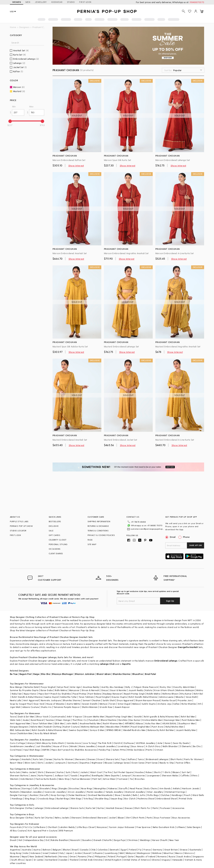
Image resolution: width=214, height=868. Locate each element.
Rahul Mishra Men (174, 727)
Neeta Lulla (16, 700)
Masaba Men (113, 727)
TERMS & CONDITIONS (98, 531)
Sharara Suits (77, 808)
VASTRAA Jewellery (146, 743)
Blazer (121, 818)
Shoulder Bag (102, 799)
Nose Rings (87, 788)
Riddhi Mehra (153, 694)
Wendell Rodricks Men (134, 730)
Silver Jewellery (155, 792)
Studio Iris (46, 707)
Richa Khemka (189, 704)
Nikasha (180, 697)
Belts (135, 795)
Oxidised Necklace (97, 795)
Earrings (27, 788)
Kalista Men (36, 727)
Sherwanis (80, 759)
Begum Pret (25, 674)
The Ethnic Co (79, 720)
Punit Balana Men (191, 720)
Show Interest (76, 165)
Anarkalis (26, 759)
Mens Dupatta (112, 775)
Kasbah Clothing (53, 727)
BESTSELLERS (55, 521)
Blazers (176, 772)
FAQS (90, 540)
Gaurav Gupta (119, 697)
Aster (160, 743)
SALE (51, 531)
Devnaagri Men (172, 720)
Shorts (157, 772)
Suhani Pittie (119, 750)
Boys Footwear (162, 818)
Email (171, 537)
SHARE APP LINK (196, 545)
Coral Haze (16, 750)
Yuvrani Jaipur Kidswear (122, 827)
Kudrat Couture (71, 727)
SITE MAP (92, 544)
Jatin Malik (72, 723)
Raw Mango (16, 687)
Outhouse (129, 743)
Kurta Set (91, 808)
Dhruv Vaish (42, 717)
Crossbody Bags (46, 799)
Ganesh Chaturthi (103, 840)
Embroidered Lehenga (166, 661)
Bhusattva (138, 674)
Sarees (49, 759)
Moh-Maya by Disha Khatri (51, 743)
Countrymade (58, 717)
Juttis (142, 795)
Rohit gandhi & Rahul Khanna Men (161, 717)
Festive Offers (183, 763)
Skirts (40, 763)
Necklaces (15, 788)
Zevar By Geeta (181, 743)
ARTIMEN (129, 723)
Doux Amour (138, 746)
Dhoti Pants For (142, 808)
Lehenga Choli (107, 664)
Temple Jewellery (114, 792)
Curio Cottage (17, 743)
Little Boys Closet (86, 827)
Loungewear (153, 775)
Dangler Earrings (18, 795)
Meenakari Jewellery (32, 792)
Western (14, 779)
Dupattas (85, 763)
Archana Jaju (164, 704)
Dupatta (126, 664)
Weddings (145, 840)
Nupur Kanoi (30, 694)
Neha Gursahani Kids (164, 827)
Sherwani (50, 772)
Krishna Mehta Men (152, 720)
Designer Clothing (25, 617)
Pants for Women (193, 759)
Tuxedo (74, 775)
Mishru (200, 690)
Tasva (13, 717)
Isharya (31, 743)
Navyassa (102, 827)
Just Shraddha (44, 746)
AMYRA (46, 750)
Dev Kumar (135, 720)
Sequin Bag (116, 799)
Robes (149, 772)
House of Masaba (55, 704)
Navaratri (75, 840)
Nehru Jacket (29, 772)
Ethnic (194, 775)
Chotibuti (53, 827)
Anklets (176, 788)
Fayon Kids (16, 827)
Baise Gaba (47, 690)
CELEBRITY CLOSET (57, 540)
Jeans (33, 775)
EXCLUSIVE (54, 526)
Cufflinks (185, 775)
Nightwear (97, 763)
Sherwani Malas (170, 775)
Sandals (127, 795)
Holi (20, 840)
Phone (186, 537)
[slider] (10, 121)
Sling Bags (30, 799)
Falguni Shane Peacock (146, 687)
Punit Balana (95, 694)
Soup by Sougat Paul (21, 704)
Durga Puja (120, 840)
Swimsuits (73, 763)
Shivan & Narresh (90, 690)
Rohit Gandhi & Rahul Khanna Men (49, 730)
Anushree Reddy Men (90, 723)
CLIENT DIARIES (56, 553)
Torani (112, 704)
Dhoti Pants (176, 759)
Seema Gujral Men (78, 730)
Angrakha (85, 775)
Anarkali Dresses (114, 808)
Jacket (112, 818)
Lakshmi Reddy (67, 827)
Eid (47, 840)
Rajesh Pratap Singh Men (119, 717)
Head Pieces (136, 788)
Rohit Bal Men (188, 717)
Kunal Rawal (37, 720)
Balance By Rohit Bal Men (161, 730)
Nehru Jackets (62, 818)
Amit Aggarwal (31, 700)
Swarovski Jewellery (55, 792)
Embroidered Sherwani (95, 818)
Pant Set (97, 779)
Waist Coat (96, 772)
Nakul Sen (17, 694)
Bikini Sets (30, 763)
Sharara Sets (112, 759)
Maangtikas (100, 788)
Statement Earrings (175, 792)
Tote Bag (88, 799)
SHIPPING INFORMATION (99, 521)
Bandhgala (97, 775)
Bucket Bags (63, 799)
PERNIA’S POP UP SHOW (21, 526)
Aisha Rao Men (153, 723)
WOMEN (17, 2)
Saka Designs (194, 827)
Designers (24, 27)
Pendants (15, 792)
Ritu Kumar (186, 694)
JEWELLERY (41, 2)
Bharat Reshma (109, 720)
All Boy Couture (18, 831)
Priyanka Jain (185, 700)
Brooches (140, 779)
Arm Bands (165, 788)
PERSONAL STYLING (58, 544)
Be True (14, 674)
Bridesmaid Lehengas (157, 759)
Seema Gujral (51, 697)
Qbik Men (59, 723)
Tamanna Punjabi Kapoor (67, 707)
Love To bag (89, 743)
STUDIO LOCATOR (18, 531)
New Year (174, 840)
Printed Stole (186, 799)
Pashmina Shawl (146, 799)
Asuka (26, 720)
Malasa (136, 704)
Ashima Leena (166, 697)
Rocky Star (166, 687)
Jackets (49, 763)
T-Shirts (166, 772)
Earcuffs (123, 788)
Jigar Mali (15, 707)
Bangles (63, 788)
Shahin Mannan (90, 707)
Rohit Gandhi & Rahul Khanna (27, 697)
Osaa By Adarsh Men (184, 687)
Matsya (103, 704)
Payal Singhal (103, 697)
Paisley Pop (105, 750)
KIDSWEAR (57, 2)
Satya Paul (63, 687)
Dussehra (87, 840)
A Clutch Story (153, 746)
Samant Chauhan (92, 700)
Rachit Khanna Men (113, 723)
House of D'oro (61, 746)
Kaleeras (113, 788)
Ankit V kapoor (75, 717)
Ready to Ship (167, 763)
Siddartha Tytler (68, 697)
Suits (68, 772)
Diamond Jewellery (135, 792)
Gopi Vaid (39, 704)
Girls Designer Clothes (21, 808)
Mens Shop (64, 779)
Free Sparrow (144, 827)
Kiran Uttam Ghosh (164, 690)
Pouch (187, 795)
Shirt (128, 818)
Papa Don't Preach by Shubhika (55, 694)
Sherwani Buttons (19, 775)
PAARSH (125, 727)
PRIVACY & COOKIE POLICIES (101, 535)
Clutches (165, 795)
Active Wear (109, 779)
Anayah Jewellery (107, 746)
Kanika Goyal (169, 700)
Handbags (177, 795)
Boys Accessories (181, 818)
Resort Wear (16, 763)
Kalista (149, 690)
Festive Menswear (81, 779)
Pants (75, 772)
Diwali (13, 840)
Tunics (141, 759)
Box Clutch (130, 799)
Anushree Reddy (91, 687)
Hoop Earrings (58, 795)
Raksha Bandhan (60, 840)
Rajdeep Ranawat (113, 694)
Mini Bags (76, 799)
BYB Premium (66, 831)
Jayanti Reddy (136, 690)
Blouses (108, 763)
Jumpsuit (126, 775)
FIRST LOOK (85, 2)
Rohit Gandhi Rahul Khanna (143, 697)
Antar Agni (75, 687)
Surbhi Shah (109, 700)
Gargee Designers (19, 727)
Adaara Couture (31, 707)
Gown (101, 759)
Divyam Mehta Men (94, 717)
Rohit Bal (198, 694)
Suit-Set (186, 772)
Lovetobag (124, 746)
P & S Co (28, 827)
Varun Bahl (191, 697)
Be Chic (197, 746)
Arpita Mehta (73, 704)
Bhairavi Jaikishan (85, 674)
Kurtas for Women (64, 759)
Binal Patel (150, 674)
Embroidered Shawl (167, 799)
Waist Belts (198, 795)
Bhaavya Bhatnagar (63, 674)
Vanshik (138, 717)
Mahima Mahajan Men (93, 727)
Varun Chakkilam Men (21, 733)
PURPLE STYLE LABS (19, 521)
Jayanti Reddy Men (186, 730)
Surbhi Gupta (149, 704)
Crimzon (159, 750)
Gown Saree (138, 763)
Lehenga (52, 657)
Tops (123, 759)
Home (13, 27)
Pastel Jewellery (95, 792)
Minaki (74, 746)
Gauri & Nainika (118, 690)
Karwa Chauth (160, 840)
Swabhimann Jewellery (22, 746)
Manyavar (74, 690)
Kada (110, 795)
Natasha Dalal (32, 687)
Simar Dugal (124, 704)
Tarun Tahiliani (86, 697)
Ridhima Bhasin (170, 694)
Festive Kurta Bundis (46, 779)
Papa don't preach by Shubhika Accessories (74, 750)
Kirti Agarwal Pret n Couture (42, 831)
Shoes (118, 795)
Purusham (94, 720)
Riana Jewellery (87, 746)
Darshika (123, 720)
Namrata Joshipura (51, 700)
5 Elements (185, 746)
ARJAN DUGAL (169, 723)
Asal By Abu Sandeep (112, 687)
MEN (28, 2)
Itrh (200, 704)
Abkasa (139, 723)
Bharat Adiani (104, 674)
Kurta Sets (38, 759)
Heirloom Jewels (191, 788)
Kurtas (60, 772)
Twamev (50, 720)
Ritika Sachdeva (136, 750)
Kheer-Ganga (63, 720)
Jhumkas (34, 795)
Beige (36, 674)
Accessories (139, 775)
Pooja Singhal (48, 687)
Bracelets (45, 788)
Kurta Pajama (45, 775)
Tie (131, 779)
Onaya (105, 690)
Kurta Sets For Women (69, 657)
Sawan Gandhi (90, 704)
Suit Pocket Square (124, 772)
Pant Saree (152, 763)
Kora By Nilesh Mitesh (46, 733)
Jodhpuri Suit (61, 775)
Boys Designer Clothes (21, 818)
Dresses (91, 759)
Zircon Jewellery (76, 792)
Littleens (181, 827)
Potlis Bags (153, 795)
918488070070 (197, 2)
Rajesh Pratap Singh (134, 694)
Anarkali (83, 637)
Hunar (168, 743)
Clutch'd (118, 743)
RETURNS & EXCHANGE (98, 526)
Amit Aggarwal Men (20, 723)
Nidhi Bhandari (170, 746)
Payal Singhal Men (140, 727)
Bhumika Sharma (122, 674)
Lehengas (15, 759)
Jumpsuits (60, 763)
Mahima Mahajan (185, 690)
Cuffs (36, 788)
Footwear (123, 779)
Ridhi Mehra (61, 690)
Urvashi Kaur (106, 707)
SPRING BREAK (114, 730)
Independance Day (34, 840)
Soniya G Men (97, 730)
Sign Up (170, 601)
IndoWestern (27, 779)
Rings (55, 788)
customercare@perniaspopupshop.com (147, 529)
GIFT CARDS (54, 535)
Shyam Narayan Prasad (148, 700)
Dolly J (129, 687)
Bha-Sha (46, 674)
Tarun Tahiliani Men (42, 723)
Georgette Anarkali (188, 647)
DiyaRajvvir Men (187, 723)
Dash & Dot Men (26, 717)
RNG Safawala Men (20, 730)
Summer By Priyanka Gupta (24, 690)
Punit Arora (158, 727)
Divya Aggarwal (125, 700)
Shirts (41, 772)
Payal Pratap (79, 694)
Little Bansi (40, 827)
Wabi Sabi (15, 720)
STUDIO (71, 2)
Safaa (176, 704)
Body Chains (151, 788)
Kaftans (132, 759)
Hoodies (139, 772)
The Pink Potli (105, 743)
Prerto (149, 750)
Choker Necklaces (77, 795)
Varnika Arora (74, 743)
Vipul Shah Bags (32, 750)
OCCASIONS (55, 549)
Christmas (133, 840)
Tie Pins (108, 772)
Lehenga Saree (122, 763)
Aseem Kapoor (122, 707)
